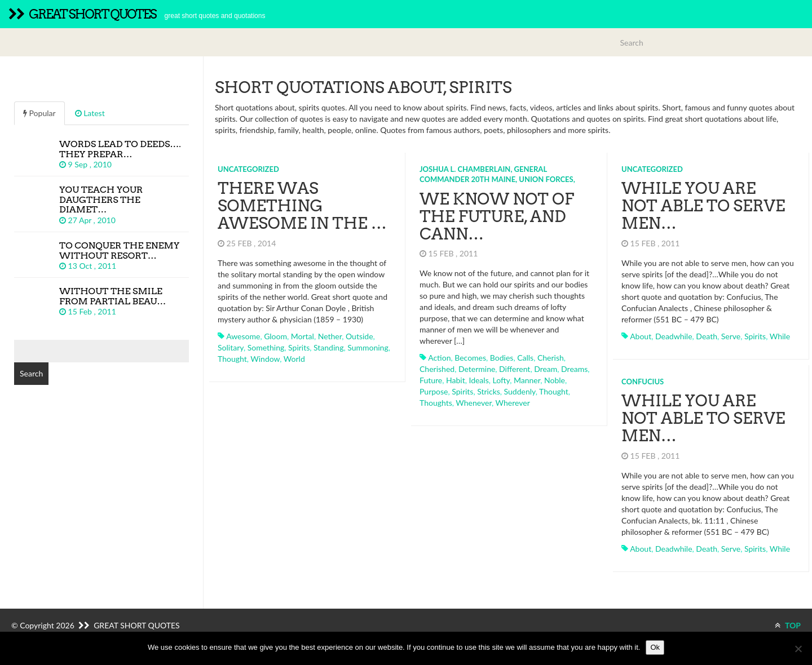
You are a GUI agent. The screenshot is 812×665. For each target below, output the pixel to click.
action (439, 358)
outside (359, 336)
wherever (513, 403)
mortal (303, 336)
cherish (551, 358)
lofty (501, 380)
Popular (39, 113)
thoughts (436, 403)
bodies (502, 358)
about (641, 336)
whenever (474, 403)
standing (328, 347)
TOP (788, 625)
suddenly (520, 391)
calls (525, 358)
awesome (243, 336)
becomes (470, 358)
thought (232, 359)
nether (330, 336)
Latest (90, 113)
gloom (275, 336)
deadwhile (674, 336)
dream (546, 369)
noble (555, 380)
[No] (798, 649)
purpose (434, 391)
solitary (231, 347)
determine (477, 369)
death (707, 336)
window (265, 359)
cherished (437, 369)
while (780, 336)
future (431, 380)
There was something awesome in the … (302, 206)
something (266, 347)
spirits (299, 347)
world (294, 359)
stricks (489, 391)
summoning (368, 347)
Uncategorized (248, 169)
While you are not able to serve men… (703, 206)
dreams (574, 369)
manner (527, 380)
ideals (478, 380)
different (515, 369)
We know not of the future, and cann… (497, 216)
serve (731, 336)
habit (456, 380)
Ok (655, 647)
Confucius (643, 382)
